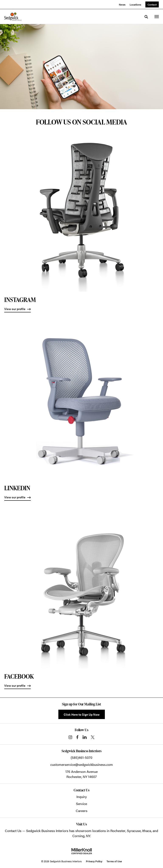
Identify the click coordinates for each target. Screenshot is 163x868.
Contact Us (13, 831)
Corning (78, 836)
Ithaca (147, 831)
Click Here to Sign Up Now (82, 714)
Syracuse (134, 831)
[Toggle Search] (146, 17)
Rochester (118, 831)
